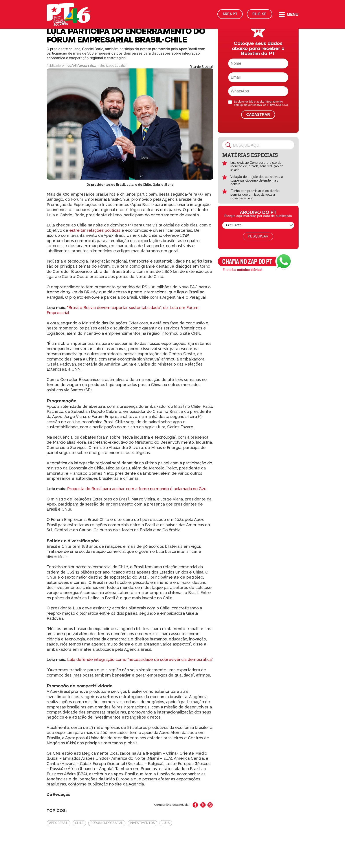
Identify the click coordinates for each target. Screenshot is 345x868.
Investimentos (142, 823)
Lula (166, 823)
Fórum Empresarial (107, 823)
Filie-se (259, 14)
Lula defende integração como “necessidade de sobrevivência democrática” (140, 659)
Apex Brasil (59, 823)
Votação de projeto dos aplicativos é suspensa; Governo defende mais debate (257, 180)
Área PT (230, 14)
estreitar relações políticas (94, 230)
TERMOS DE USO (277, 105)
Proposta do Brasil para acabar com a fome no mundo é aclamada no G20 (137, 489)
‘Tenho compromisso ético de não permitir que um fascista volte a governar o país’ (255, 195)
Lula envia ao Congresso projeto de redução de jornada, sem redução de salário (257, 166)
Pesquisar (258, 236)
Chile (79, 823)
